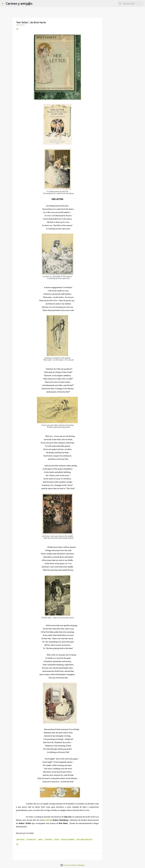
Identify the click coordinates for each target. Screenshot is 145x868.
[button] (17, 29)
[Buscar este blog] (133, 4)
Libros (40, 840)
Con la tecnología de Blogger (72, 865)
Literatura (48, 840)
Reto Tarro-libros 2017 (84, 840)
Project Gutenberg (68, 840)
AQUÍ (47, 820)
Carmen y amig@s (19, 3)
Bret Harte (21, 840)
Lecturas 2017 (31, 840)
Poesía (57, 840)
